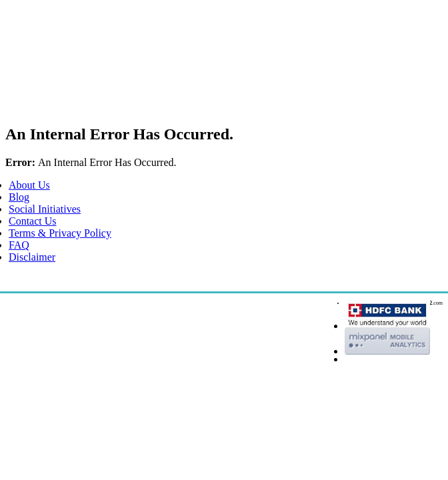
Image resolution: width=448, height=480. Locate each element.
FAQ (19, 245)
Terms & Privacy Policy (60, 233)
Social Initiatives (45, 209)
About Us (29, 185)
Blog (19, 197)
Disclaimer (32, 257)
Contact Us (33, 221)
